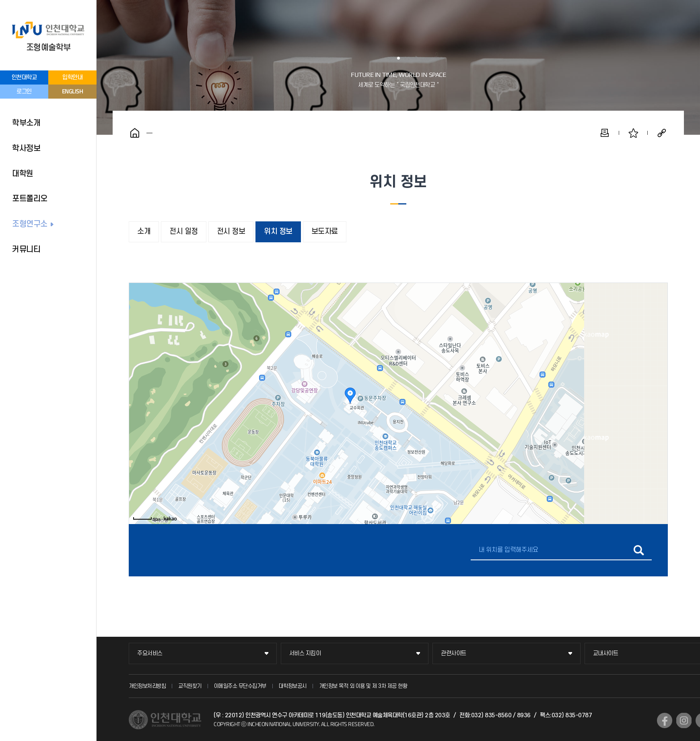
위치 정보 (278, 232)
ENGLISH (73, 91)
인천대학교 (24, 77)
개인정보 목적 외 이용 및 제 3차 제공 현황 (363, 686)
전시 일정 (184, 232)
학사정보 (26, 149)
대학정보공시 (293, 686)
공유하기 (662, 133)
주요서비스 (150, 653)
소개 (144, 232)
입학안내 (72, 77)
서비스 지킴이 (305, 653)
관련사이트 (454, 653)
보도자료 (325, 232)
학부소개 (26, 123)
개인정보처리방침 (147, 686)
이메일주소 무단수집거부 (240, 686)
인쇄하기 (605, 133)
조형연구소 (30, 224)
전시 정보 (231, 232)
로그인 (24, 92)
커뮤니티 (26, 250)
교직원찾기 (190, 686)
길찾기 (639, 550)
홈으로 (135, 133)
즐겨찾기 (633, 133)
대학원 (23, 174)
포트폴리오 (30, 199)
